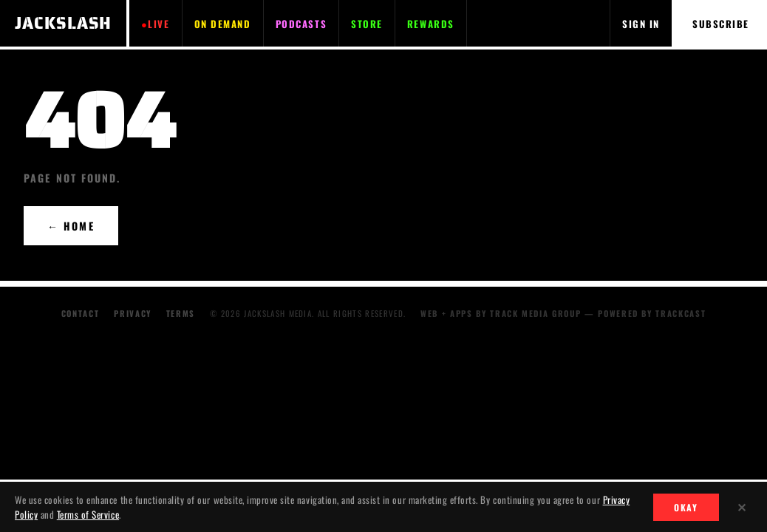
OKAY (686, 507)
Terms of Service (88, 514)
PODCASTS (301, 24)
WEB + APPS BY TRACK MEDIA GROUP (501, 313)
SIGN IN (641, 24)
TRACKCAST (681, 313)
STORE (367, 24)
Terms (181, 313)
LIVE (158, 24)
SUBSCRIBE (721, 24)
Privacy (133, 313)
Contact (81, 313)
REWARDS (431, 24)
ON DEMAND (223, 24)
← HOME (71, 226)
